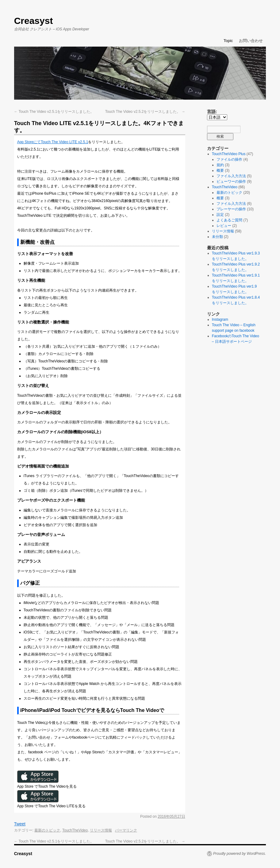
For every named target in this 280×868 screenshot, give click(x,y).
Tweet (20, 824)
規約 (220, 165)
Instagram (220, 319)
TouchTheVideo (75, 830)
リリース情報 (101, 830)
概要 (220, 170)
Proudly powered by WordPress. (240, 854)
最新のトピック (47, 830)
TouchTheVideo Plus (229, 154)
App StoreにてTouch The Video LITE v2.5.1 (53, 142)
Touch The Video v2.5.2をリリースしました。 (145, 112)
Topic (228, 41)
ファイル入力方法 (231, 176)
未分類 (217, 237)
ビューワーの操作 (231, 182)
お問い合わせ (251, 41)
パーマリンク (126, 830)
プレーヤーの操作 (231, 209)
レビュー (224, 226)
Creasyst (34, 21)
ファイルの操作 (229, 159)
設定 (220, 215)
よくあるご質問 (229, 220)
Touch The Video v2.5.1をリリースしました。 (54, 112)
